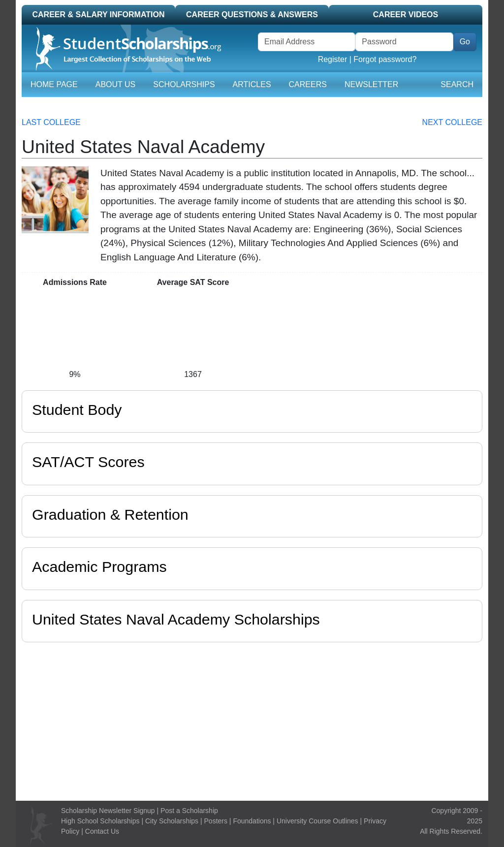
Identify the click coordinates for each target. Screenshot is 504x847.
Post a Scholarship (189, 811)
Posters (216, 821)
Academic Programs (99, 566)
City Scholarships (172, 821)
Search (457, 84)
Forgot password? (385, 59)
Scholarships (184, 84)
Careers (308, 84)
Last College (51, 122)
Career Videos (406, 15)
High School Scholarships (100, 821)
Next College (452, 122)
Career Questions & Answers (252, 15)
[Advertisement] (252, 719)
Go (465, 42)
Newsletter (371, 84)
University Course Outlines (317, 821)
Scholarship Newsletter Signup (108, 811)
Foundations (252, 821)
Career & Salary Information (98, 15)
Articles (252, 84)
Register (333, 59)
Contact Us (102, 831)
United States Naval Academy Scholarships (176, 619)
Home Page (54, 84)
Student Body (77, 409)
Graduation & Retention (110, 514)
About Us (116, 84)
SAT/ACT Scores (88, 462)
